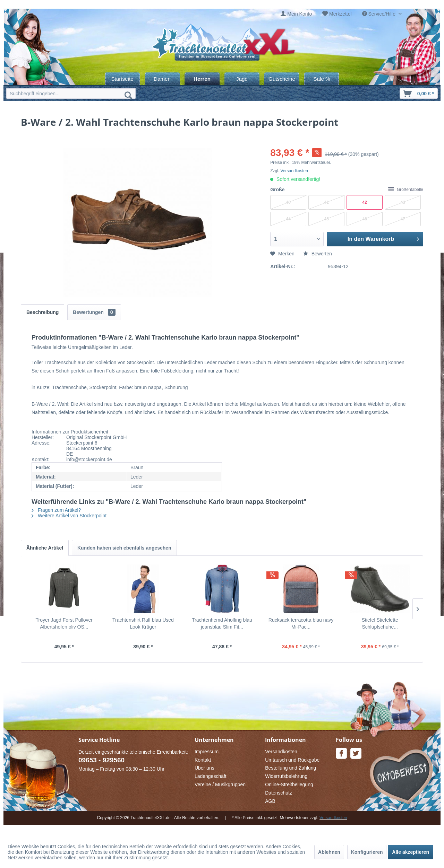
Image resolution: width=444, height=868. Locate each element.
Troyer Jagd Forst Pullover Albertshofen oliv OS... (64, 623)
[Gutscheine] (282, 79)
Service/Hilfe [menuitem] (379, 14)
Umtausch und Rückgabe (292, 760)
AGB (270, 801)
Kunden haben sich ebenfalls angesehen (124, 548)
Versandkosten (294, 171)
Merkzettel (340, 14)
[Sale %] (322, 79)
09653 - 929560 (101, 760)
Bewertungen (94, 312)
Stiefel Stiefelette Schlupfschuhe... (380, 623)
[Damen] (162, 79)
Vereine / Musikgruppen (220, 784)
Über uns (204, 768)
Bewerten (318, 254)
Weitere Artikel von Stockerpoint (69, 516)
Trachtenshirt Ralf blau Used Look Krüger (143, 623)
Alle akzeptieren (411, 852)
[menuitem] (296, 14)
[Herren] (202, 79)
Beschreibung (42, 312)
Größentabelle (406, 190)
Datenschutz (279, 793)
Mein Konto (300, 14)
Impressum (207, 752)
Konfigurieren (367, 852)
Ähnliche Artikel (45, 548)
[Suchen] (128, 95)
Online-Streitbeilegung (289, 784)
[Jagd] (242, 79)
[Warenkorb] (419, 93)
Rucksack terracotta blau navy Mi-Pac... (301, 623)
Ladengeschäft (211, 776)
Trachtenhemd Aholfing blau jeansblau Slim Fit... (222, 623)
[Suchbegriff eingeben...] (71, 93)
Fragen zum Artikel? (56, 510)
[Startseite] (122, 79)
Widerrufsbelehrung (286, 776)
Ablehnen (329, 852)
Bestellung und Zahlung (291, 768)
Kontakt (203, 760)
